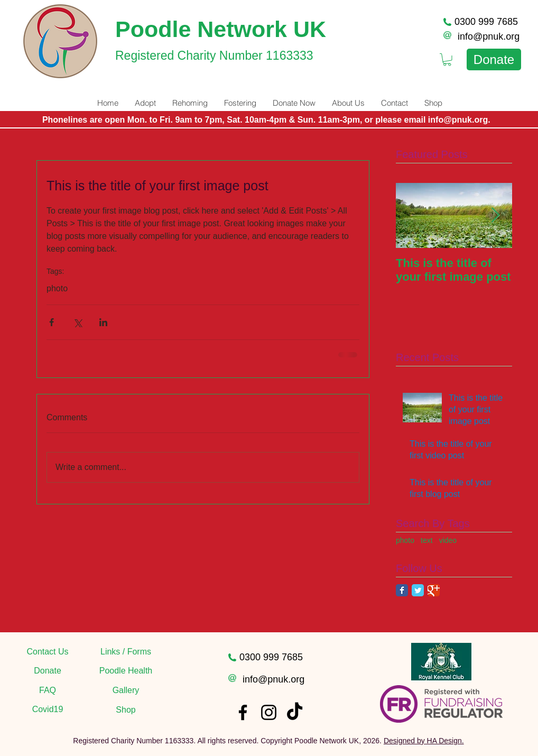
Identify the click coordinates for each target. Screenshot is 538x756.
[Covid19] (48, 709)
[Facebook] (243, 712)
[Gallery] (126, 690)
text (427, 540)
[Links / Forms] (126, 652)
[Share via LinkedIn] (103, 322)
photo (57, 288)
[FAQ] (48, 690)
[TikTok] (295, 712)
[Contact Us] (48, 652)
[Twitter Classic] (418, 590)
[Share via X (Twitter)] (77, 322)
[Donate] (494, 59)
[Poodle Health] (126, 671)
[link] (447, 60)
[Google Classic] (434, 590)
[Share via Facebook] (52, 322)
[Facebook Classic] (402, 590)
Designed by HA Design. (424, 741)
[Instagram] (269, 712)
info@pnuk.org (489, 36)
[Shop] (126, 710)
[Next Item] (495, 215)
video (448, 540)
